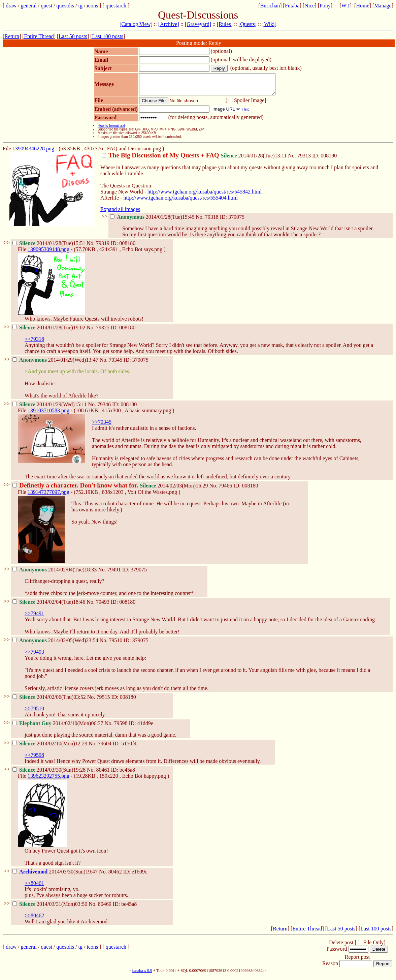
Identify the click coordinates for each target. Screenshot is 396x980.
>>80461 (34, 887)
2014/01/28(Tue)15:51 (49, 247)
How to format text (111, 130)
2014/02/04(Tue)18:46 (49, 606)
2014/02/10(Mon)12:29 (51, 748)
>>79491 (34, 617)
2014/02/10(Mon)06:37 (59, 727)
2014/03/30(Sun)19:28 (50, 774)
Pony (325, 6)
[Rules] (225, 24)
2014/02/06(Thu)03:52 (50, 701)
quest (46, 6)
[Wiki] (269, 24)
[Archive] (169, 24)
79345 (115, 364)
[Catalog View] (136, 24)
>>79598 (34, 759)
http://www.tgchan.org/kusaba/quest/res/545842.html (205, 196)
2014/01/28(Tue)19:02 (49, 332)
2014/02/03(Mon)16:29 (111, 490)
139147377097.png (48, 496)
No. (293, 160)
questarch (116, 6)
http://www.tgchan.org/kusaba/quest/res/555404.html (180, 202)
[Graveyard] (198, 24)
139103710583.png (48, 414)
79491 (114, 574)
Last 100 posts (107, 36)
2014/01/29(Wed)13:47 (56, 364)
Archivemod (33, 876)
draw (11, 6)
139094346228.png (33, 153)
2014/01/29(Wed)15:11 (50, 408)
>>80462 (34, 919)
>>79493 (34, 656)
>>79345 (102, 426)
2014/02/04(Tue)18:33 (55, 574)
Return (12, 36)
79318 (212, 221)
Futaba (292, 6)
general (29, 6)
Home (362, 6)
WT (346, 6)
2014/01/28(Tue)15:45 (153, 221)
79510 (115, 644)
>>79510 (34, 712)
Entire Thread (39, 36)
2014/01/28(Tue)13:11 (195, 160)
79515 (103, 701)
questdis (65, 6)
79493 (103, 606)
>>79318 (34, 343)
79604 (105, 748)
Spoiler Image (249, 104)
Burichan (270, 6)
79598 (121, 727)
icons (92, 6)
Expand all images (120, 213)
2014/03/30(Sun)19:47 (56, 876)
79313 (304, 160)
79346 (104, 408)
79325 (103, 332)
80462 (115, 876)
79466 (225, 490)
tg (80, 6)
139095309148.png (48, 253)
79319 (103, 247)
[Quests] (247, 24)
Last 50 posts (73, 36)
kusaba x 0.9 (142, 975)
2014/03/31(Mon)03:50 (51, 908)
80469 (105, 908)
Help (246, 113)
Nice (309, 6)
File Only (374, 946)
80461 (103, 774)
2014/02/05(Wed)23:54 (56, 644)
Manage (383, 6)
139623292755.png (48, 780)
